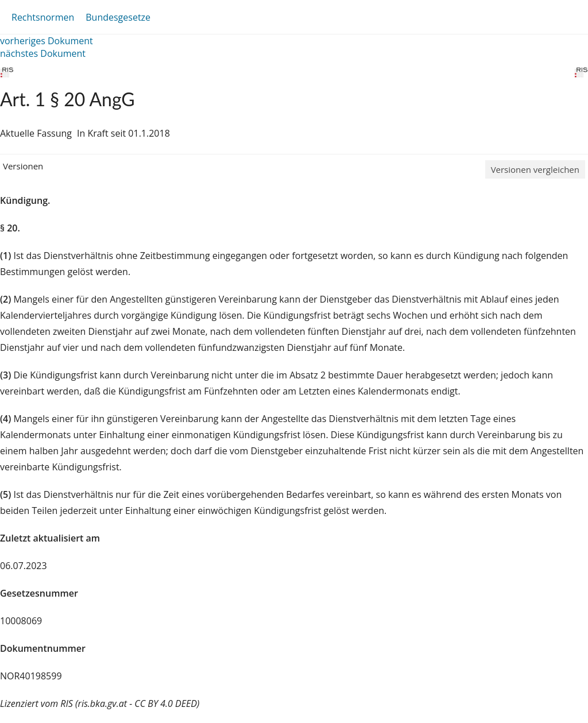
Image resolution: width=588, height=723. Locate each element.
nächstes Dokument (43, 53)
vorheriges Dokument (47, 41)
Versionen (23, 166)
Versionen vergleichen (535, 169)
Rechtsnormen (43, 17)
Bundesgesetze (118, 17)
